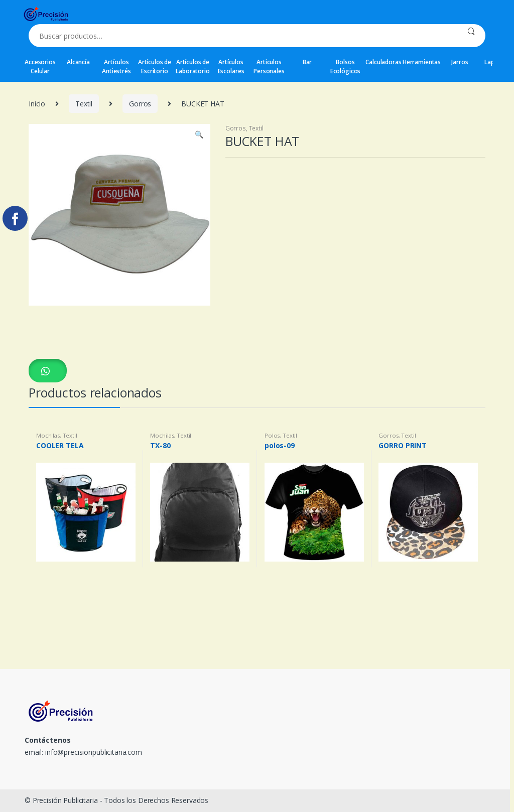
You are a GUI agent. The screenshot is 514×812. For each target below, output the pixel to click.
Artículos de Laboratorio (192, 66)
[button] (48, 371)
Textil (84, 104)
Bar (307, 62)
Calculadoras (383, 62)
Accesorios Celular (40, 66)
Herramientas (422, 62)
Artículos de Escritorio (155, 66)
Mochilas (48, 435)
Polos (272, 435)
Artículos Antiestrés (116, 66)
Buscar (471, 36)
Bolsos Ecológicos (346, 66)
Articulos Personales (269, 66)
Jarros (460, 62)
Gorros (140, 104)
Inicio (37, 104)
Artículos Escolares (231, 66)
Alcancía (78, 62)
